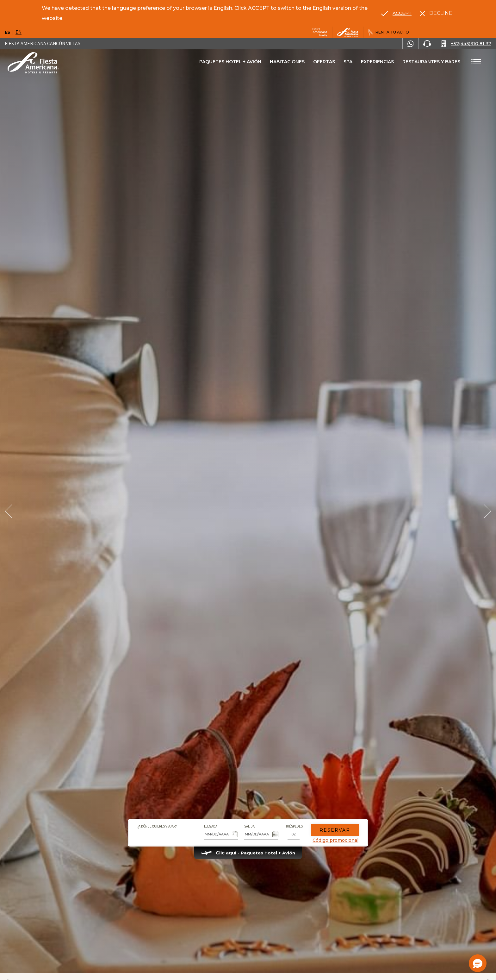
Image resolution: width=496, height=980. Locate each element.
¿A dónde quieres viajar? (157, 826)
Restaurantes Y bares (431, 62)
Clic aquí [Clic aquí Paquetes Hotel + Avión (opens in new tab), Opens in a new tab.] (226, 853)
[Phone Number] (427, 44)
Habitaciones (287, 62)
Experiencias (377, 62)
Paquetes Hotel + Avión (230, 64)
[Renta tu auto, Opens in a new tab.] (389, 32)
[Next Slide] (487, 511)
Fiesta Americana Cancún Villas (43, 43)
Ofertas (324, 62)
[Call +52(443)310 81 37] (466, 44)
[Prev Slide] (9, 511)
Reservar (335, 830)
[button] (478, 963)
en (19, 32)
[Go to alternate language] (396, 13)
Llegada (211, 826)
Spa (348, 62)
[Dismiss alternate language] (436, 13)
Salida (249, 826)
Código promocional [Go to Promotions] (335, 840)
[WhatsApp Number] (411, 44)
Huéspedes (294, 826)
